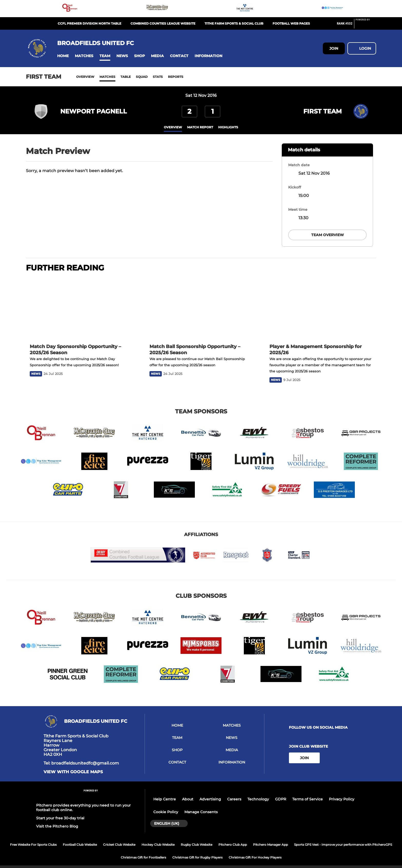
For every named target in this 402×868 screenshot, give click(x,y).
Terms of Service (308, 793)
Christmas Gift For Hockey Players (255, 851)
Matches (107, 77)
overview (173, 127)
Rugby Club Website (197, 838)
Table (126, 77)
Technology (258, 793)
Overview (85, 77)
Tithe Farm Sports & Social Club (234, 23)
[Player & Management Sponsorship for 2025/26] (321, 302)
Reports (176, 77)
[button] (63, 56)
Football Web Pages (291, 23)
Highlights (228, 127)
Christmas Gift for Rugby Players (197, 851)
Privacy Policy (342, 793)
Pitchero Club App (233, 838)
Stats (158, 77)
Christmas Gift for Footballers (143, 851)
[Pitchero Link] (366, 26)
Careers (234, 793)
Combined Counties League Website (163, 23)
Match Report (200, 127)
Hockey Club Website (158, 838)
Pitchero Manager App (270, 838)
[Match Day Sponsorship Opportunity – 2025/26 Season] (81, 302)
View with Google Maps (73, 766)
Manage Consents (201, 806)
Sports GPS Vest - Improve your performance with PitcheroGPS (343, 838)
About (188, 793)
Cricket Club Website (119, 838)
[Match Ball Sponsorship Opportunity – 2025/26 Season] (201, 302)
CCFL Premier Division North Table (89, 23)
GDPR (281, 793)
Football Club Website (80, 838)
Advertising (210, 793)
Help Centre (165, 793)
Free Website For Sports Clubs (33, 838)
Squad (142, 77)
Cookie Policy (166, 806)
